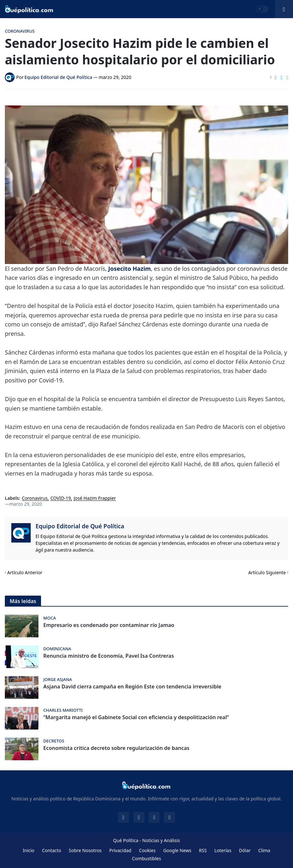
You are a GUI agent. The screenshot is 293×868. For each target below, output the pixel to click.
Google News (177, 850)
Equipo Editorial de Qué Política (80, 526)
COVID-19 (61, 498)
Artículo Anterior (25, 572)
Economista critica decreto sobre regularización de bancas (116, 748)
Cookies (147, 850)
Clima (264, 850)
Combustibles (147, 858)
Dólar (245, 850)
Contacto (52, 850)
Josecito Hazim (130, 269)
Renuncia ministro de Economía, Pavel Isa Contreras (109, 656)
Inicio (29, 850)
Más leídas (23, 601)
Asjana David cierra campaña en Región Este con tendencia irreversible (132, 687)
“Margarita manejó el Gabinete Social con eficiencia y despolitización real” (136, 717)
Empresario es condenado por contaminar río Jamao (109, 625)
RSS (203, 850)
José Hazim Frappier (95, 498)
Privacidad (120, 850)
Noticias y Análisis (161, 840)
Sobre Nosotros (85, 850)
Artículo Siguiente (267, 572)
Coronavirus (35, 498)
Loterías (223, 850)
